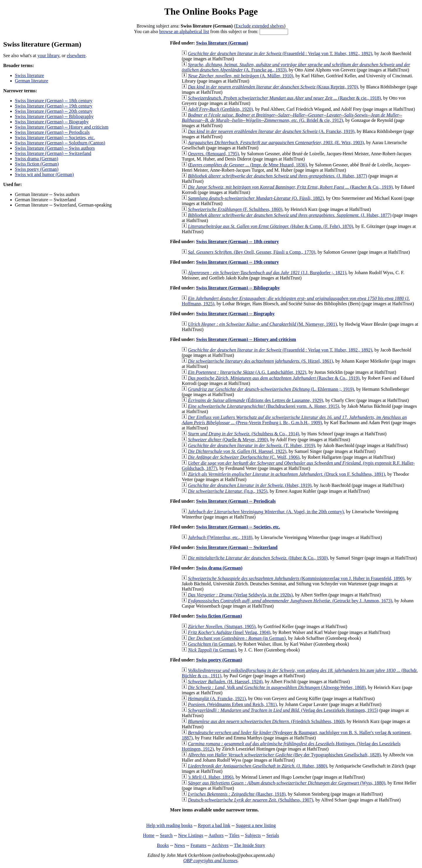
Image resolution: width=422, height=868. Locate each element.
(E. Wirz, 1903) (276, 143)
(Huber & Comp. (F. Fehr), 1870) (270, 226)
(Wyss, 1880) (286, 783)
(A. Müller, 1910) (240, 76)
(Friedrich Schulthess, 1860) (266, 721)
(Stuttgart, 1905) (222, 626)
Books (163, 845)
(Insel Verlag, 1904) (229, 632)
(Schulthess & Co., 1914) (244, 434)
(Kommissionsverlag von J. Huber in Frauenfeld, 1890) (296, 578)
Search (166, 835)
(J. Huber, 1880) (257, 766)
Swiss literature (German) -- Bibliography (54, 116)
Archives (220, 845)
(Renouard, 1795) (213, 154)
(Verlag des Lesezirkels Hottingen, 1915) (283, 710)
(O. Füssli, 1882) (256, 198)
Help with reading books (169, 825)
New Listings (191, 835)
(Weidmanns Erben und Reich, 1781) (232, 704)
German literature (32, 81)
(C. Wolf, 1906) (244, 457)
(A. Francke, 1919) (271, 131)
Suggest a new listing (256, 825)
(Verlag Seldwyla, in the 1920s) (240, 595)
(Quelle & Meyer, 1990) (228, 440)
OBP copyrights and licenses (210, 861)
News (180, 845)
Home (149, 835)
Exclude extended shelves (260, 26)
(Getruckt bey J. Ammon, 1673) (290, 601)
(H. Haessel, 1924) (225, 682)
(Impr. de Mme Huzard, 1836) (247, 165)
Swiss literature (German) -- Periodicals (52, 132)
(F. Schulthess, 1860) (235, 209)
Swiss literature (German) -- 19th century (54, 106)
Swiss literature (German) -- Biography (52, 122)
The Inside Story (250, 845)
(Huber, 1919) (250, 485)
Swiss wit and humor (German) (44, 174)
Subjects (253, 835)
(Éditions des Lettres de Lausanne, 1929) (255, 400)
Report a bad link (214, 825)
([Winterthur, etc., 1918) (220, 537)
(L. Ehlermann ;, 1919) (271, 389)
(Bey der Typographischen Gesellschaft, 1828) (284, 755)
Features (198, 845)
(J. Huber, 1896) (211, 777)
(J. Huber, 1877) (278, 176)
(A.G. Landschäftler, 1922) (247, 372)
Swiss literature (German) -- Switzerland (53, 153)
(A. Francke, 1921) (217, 699)
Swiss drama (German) (37, 159)
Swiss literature (29, 75)
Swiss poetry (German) (37, 169)
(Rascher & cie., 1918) (284, 98)
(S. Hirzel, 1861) (260, 361)
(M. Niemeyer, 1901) (262, 324)
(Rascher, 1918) (237, 794)
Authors (216, 835)
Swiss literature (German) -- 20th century (54, 111)
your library (49, 56)
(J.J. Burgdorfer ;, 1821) (267, 273)
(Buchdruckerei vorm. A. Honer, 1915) (263, 406)
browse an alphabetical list (184, 31)
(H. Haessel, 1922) (237, 451)
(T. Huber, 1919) (251, 445)
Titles (234, 835)
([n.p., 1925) (228, 491)
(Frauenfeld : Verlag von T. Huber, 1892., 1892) (280, 53)
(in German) (237, 638)
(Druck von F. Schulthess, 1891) (286, 474)
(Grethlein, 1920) (220, 109)
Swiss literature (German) (222, 43)
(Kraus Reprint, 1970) (273, 87)
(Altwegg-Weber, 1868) (277, 687)
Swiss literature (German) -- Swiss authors (55, 148)
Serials (273, 835)
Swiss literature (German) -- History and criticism (62, 127)
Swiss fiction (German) (37, 164)
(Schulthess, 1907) (250, 800)
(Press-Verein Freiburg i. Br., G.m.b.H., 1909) (294, 420)
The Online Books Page (211, 11)
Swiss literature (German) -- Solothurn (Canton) (60, 143)
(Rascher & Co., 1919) (290, 187)
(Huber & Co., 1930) (258, 558)
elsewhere (76, 56)
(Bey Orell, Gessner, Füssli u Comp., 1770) (251, 252)
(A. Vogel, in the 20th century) (266, 512)
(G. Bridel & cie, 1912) (292, 118)
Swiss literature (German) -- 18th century (54, 101)
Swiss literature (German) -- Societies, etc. (55, 138)
